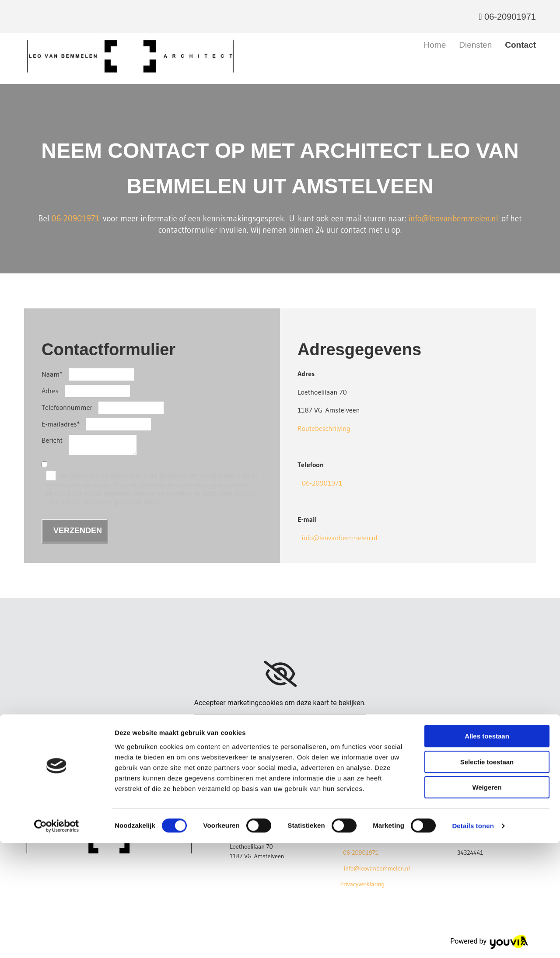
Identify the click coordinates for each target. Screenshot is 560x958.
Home (435, 45)
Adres (50, 391)
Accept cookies (280, 722)
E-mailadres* (61, 424)
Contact (520, 45)
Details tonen (473, 941)
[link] (280, 674)
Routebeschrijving (324, 428)
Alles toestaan (487, 851)
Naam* (52, 374)
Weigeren (487, 902)
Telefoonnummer (67, 407)
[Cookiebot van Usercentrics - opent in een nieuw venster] (57, 941)
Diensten (475, 45)
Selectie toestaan (487, 877)
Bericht (52, 440)
